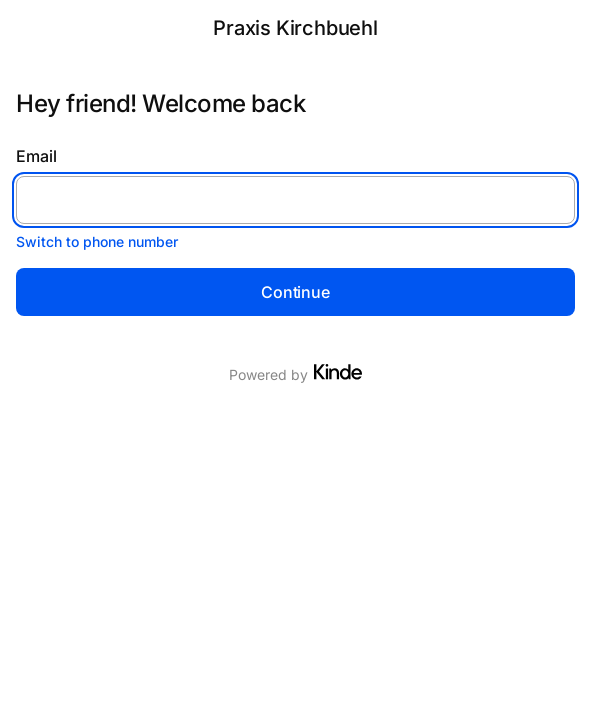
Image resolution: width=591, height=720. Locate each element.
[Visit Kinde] (338, 372)
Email (36, 156)
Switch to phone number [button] (97, 241)
